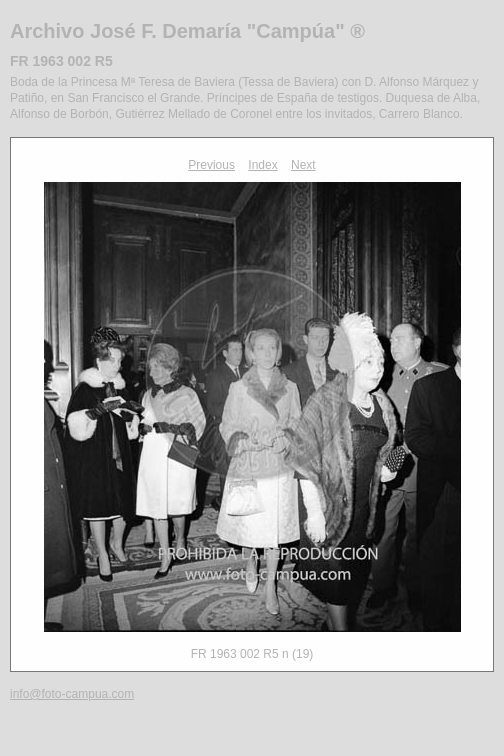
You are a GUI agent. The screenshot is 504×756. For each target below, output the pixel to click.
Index (262, 165)
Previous (211, 165)
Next (303, 165)
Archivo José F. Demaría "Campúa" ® (187, 31)
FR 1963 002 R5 (61, 61)
